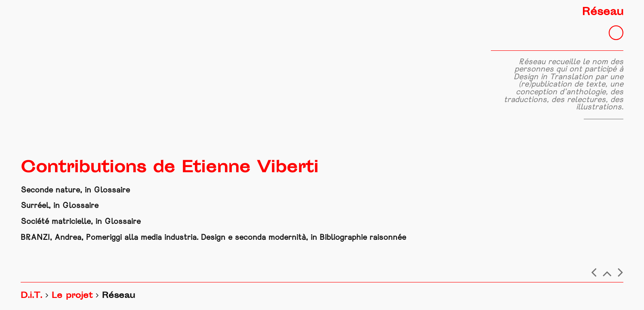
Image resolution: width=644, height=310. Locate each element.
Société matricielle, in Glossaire (81, 222)
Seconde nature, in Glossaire (75, 191)
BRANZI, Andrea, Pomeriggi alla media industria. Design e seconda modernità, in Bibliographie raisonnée (213, 238)
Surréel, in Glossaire (60, 206)
